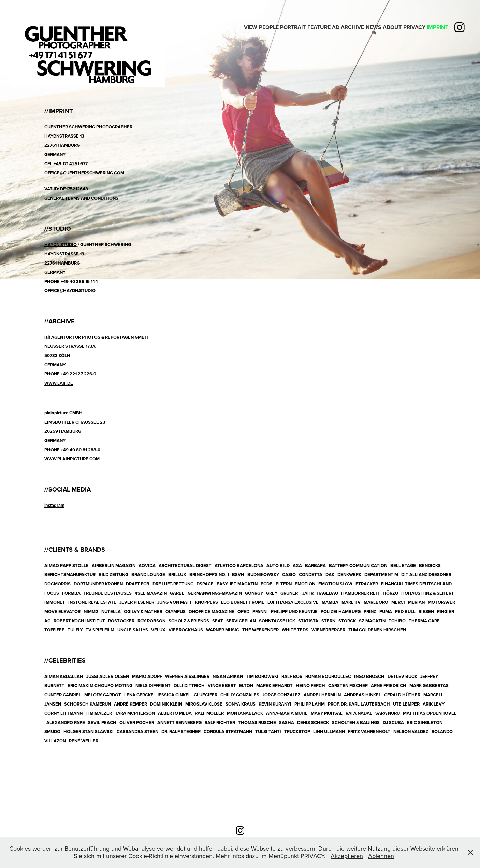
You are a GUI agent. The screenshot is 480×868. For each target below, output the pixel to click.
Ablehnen (381, 856)
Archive (352, 27)
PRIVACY (414, 27)
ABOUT (392, 27)
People (269, 27)
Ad (336, 27)
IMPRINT (438, 27)
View (251, 27)
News (374, 27)
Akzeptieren (347, 856)
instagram (54, 505)
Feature (319, 27)
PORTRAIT (293, 27)
